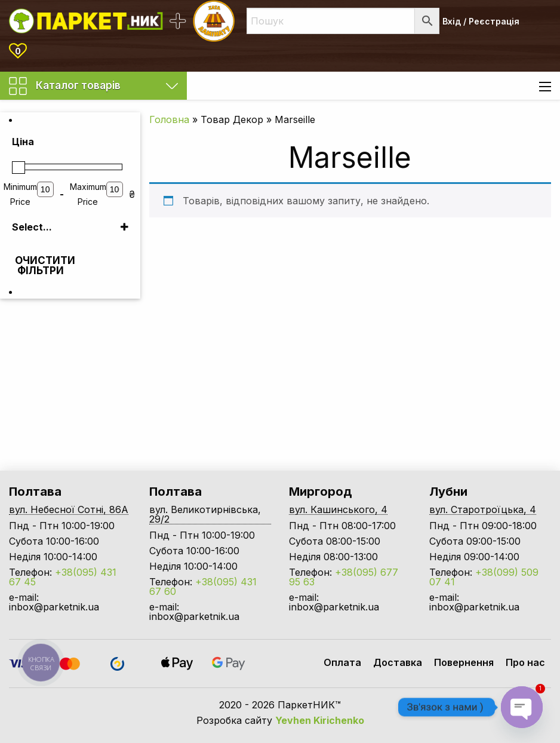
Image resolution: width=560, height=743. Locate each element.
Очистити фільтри (42, 265)
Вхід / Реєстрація (481, 21)
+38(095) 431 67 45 (63, 577)
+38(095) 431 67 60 (203, 587)
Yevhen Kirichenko (320, 720)
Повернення (464, 662)
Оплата (342, 662)
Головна (169, 119)
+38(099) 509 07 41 (484, 577)
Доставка (398, 662)
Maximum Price (88, 194)
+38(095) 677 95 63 (344, 577)
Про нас (525, 662)
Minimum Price (20, 194)
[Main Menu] (545, 87)
